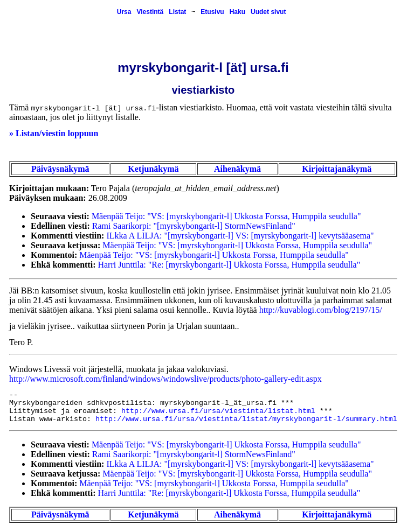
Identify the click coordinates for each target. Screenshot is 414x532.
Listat (177, 12)
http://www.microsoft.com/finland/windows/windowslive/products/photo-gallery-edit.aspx (165, 379)
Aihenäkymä (237, 169)
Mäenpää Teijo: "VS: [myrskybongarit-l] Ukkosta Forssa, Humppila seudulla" (226, 216)
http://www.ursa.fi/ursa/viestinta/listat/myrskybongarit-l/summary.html (246, 419)
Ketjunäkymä (153, 169)
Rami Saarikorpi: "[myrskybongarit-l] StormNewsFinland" (194, 226)
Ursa (124, 12)
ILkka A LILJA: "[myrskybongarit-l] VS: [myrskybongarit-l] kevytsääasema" (240, 236)
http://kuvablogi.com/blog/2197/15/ (321, 310)
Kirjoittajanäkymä (337, 169)
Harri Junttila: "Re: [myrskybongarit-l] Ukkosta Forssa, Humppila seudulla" (229, 265)
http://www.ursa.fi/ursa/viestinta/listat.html (218, 411)
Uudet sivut (268, 12)
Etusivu (212, 12)
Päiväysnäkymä (60, 169)
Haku (237, 12)
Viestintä (150, 12)
